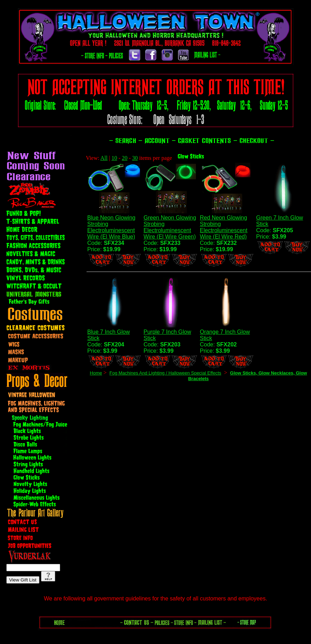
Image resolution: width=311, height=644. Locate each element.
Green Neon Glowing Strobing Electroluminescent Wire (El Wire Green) (170, 227)
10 (114, 158)
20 (125, 158)
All (104, 158)
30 (135, 158)
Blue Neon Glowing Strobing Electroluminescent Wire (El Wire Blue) (111, 227)
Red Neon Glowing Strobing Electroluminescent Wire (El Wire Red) (224, 227)
